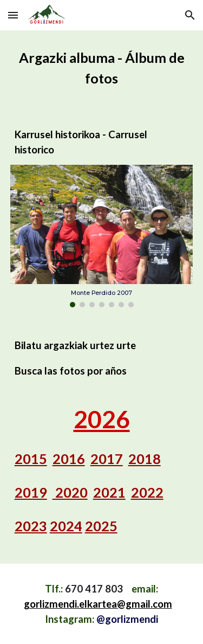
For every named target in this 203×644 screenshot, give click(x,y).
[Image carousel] (102, 236)
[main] (102, 68)
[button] (13, 15)
